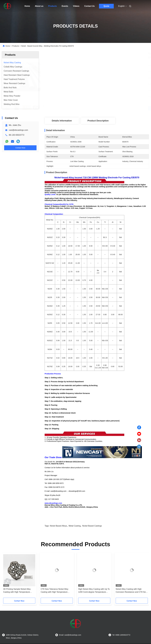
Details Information (62, 121)
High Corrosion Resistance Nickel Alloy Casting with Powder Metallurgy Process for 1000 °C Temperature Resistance (55, 571)
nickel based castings (92, 506)
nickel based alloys (58, 506)
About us (39, 6)
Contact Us (89, 6)
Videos (76, 6)
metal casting (75, 506)
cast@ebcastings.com (18, 130)
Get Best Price (110, 108)
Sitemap (14, 626)
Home (27, 6)
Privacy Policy (25, 626)
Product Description (98, 121)
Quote (106, 6)
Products (53, 6)
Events (65, 6)
